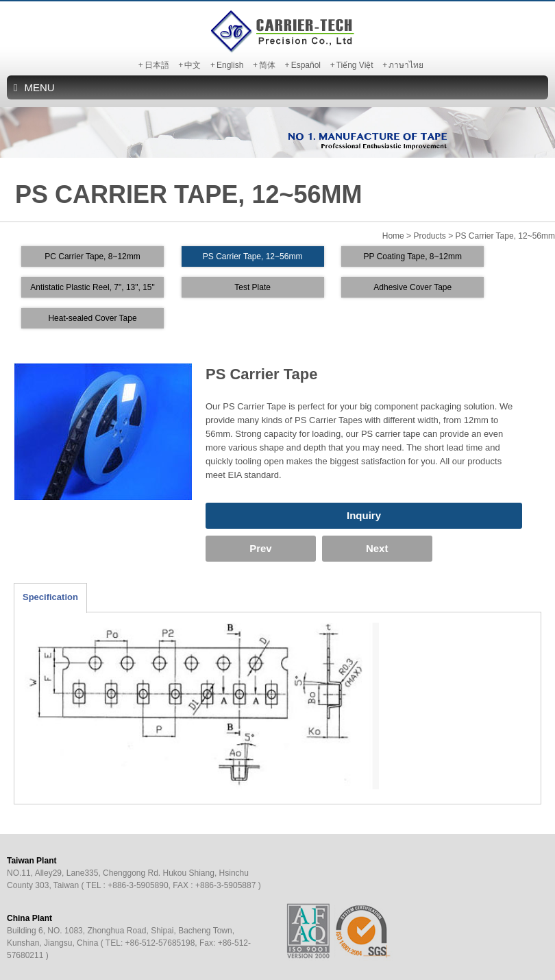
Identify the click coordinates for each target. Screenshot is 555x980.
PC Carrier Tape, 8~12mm (92, 256)
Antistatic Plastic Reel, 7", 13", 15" (92, 287)
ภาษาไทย (406, 65)
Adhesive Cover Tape (412, 287)
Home (393, 236)
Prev (244, 548)
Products (429, 236)
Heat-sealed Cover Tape (92, 318)
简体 (267, 65)
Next (326, 548)
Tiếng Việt (355, 65)
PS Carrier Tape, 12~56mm (253, 256)
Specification (50, 597)
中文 (193, 65)
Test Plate (252, 287)
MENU (34, 87)
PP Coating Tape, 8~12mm (413, 256)
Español (306, 65)
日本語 (157, 65)
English (230, 65)
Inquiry (364, 515)
